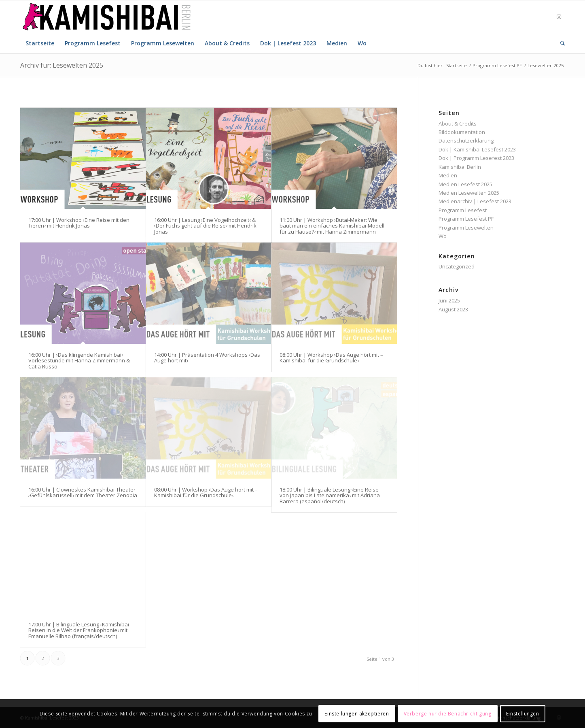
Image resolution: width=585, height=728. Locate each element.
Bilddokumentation (462, 132)
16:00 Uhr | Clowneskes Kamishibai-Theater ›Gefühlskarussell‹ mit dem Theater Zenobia (83, 492)
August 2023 (453, 309)
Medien (448, 175)
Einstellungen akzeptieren (357, 714)
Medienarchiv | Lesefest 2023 (475, 201)
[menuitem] (40, 43)
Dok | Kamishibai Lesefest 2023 (477, 149)
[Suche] (560, 43)
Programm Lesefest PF (466, 219)
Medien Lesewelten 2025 (469, 193)
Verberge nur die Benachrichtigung (448, 714)
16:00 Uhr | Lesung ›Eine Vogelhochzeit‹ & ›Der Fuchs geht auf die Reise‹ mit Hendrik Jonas (205, 226)
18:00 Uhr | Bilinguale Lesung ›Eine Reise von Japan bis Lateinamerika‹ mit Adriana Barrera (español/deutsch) (330, 495)
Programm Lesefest (463, 210)
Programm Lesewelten (466, 228)
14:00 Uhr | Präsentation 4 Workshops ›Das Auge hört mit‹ (207, 358)
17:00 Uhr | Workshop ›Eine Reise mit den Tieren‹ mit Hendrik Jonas (79, 223)
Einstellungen (523, 714)
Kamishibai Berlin (460, 167)
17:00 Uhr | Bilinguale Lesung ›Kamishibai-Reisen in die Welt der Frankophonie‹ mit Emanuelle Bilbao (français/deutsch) (79, 630)
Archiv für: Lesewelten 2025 (62, 65)
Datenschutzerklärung (466, 140)
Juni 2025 (449, 300)
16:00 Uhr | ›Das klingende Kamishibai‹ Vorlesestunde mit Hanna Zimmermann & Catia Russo (79, 361)
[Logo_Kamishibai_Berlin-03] (107, 17)
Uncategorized (457, 266)
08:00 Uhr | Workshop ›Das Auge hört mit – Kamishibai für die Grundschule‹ (331, 358)
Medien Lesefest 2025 (465, 184)
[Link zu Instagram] (559, 17)
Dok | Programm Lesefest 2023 (476, 158)
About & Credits (458, 123)
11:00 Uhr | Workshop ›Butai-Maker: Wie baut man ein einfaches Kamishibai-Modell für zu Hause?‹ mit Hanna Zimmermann (332, 226)
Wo (443, 236)
